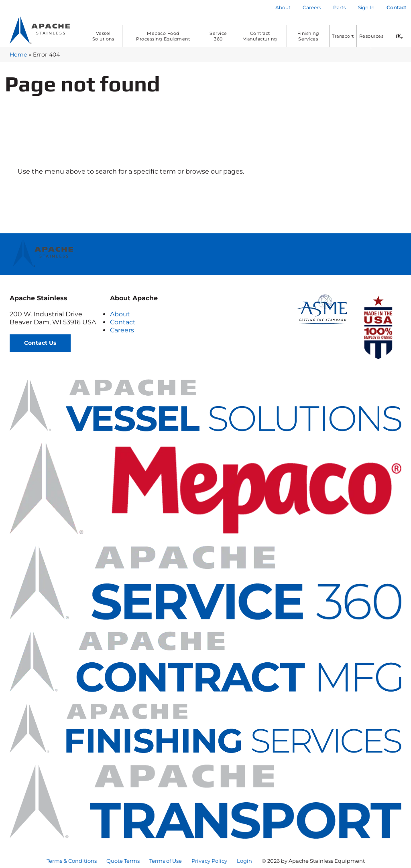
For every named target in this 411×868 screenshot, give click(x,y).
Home (18, 55)
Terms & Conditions (72, 861)
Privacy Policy (209, 861)
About (120, 314)
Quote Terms (123, 861)
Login (244, 861)
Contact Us (40, 343)
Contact (123, 322)
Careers (122, 330)
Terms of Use (166, 861)
